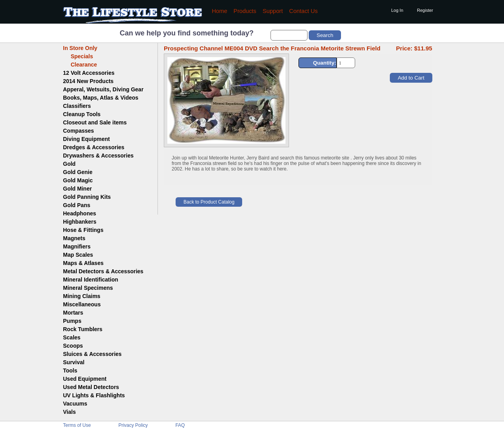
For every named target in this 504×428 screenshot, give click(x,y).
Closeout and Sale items (95, 122)
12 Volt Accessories (89, 73)
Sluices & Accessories (92, 354)
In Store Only (80, 48)
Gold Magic (78, 180)
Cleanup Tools (82, 114)
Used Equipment (85, 379)
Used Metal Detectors (91, 387)
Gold (69, 164)
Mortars (73, 313)
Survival (74, 362)
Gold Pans (77, 205)
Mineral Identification (91, 280)
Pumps (72, 321)
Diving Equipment (86, 139)
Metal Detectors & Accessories (103, 271)
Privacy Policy (133, 425)
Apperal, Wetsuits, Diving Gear (103, 89)
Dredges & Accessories (94, 147)
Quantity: (325, 63)
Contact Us (303, 11)
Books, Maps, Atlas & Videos (101, 98)
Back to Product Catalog (209, 202)
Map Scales (78, 255)
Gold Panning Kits (87, 197)
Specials (78, 56)
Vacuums (75, 404)
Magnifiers (77, 246)
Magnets (74, 238)
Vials (69, 412)
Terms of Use (77, 425)
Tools (70, 371)
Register (425, 10)
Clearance (80, 65)
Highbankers (80, 222)
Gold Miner (77, 189)
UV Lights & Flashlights (94, 395)
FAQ (180, 425)
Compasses (79, 131)
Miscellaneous (82, 304)
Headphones (80, 213)
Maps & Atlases (83, 263)
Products (245, 11)
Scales (72, 337)
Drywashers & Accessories (98, 156)
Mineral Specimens (88, 288)
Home (220, 11)
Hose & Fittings (83, 230)
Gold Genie (78, 172)
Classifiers (77, 106)
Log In (397, 10)
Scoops (73, 346)
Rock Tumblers (83, 329)
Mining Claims (82, 296)
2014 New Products (88, 81)
